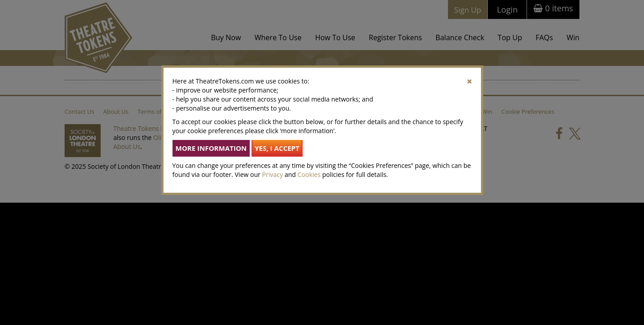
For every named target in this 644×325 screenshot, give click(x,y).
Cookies (309, 174)
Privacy (272, 174)
